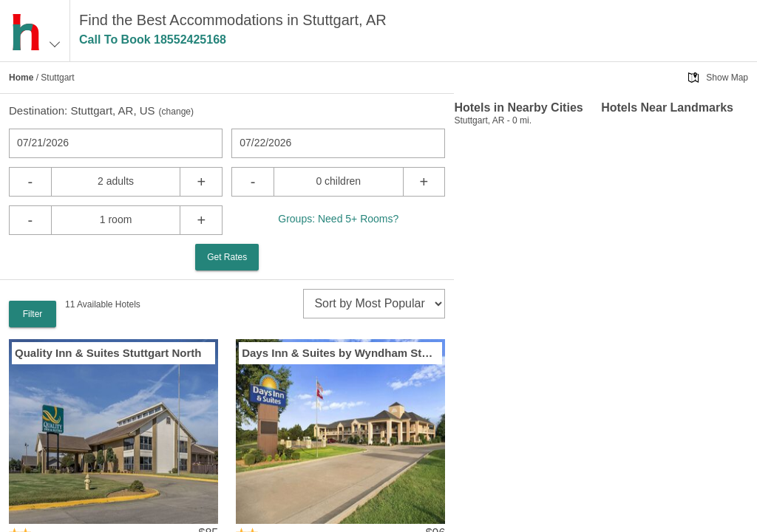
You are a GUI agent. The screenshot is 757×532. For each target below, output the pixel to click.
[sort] (374, 304)
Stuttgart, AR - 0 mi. (493, 120)
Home (21, 78)
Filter (33, 314)
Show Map (727, 78)
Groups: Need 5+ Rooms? (338, 219)
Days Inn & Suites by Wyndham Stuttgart (340, 353)
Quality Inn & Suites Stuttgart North (108, 353)
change (176, 112)
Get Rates (227, 257)
